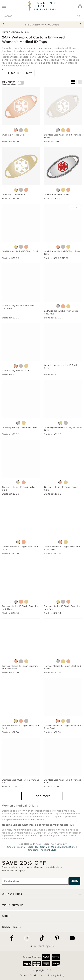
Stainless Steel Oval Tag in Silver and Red (21, 781)
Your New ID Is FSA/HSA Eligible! (42, 25)
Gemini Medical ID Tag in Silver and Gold (20, 548)
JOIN (75, 881)
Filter (12, 73)
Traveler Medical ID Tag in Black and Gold (20, 727)
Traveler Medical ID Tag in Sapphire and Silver (20, 608)
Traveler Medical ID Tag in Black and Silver (62, 667)
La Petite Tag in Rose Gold (15, 370)
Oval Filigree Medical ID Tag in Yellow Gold (63, 429)
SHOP (6, 916)
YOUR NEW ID (13, 905)
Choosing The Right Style (42, 850)
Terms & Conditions (31, 975)
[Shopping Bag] (80, 6)
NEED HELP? (12, 927)
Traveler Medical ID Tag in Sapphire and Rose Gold (20, 667)
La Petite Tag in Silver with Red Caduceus (18, 307)
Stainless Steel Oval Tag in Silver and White (63, 136)
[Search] (42, 16)
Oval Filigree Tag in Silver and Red (19, 427)
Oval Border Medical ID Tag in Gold (20, 251)
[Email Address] (35, 881)
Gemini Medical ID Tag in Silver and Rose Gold (62, 548)
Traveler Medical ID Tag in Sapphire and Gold (62, 608)
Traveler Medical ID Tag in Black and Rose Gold (62, 727)
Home (5, 32)
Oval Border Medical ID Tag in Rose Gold (62, 253)
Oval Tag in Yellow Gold (14, 194)
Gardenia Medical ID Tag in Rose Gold (60, 488)
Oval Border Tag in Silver (57, 194)
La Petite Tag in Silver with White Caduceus (61, 312)
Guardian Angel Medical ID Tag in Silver (61, 366)
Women (15, 32)
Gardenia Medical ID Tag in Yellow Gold (19, 488)
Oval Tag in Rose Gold (13, 135)
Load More (42, 796)
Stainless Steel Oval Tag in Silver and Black (63, 781)
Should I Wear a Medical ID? (23, 847)
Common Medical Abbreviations (58, 847)
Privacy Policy (56, 975)
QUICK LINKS (12, 894)
